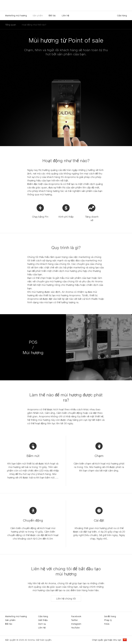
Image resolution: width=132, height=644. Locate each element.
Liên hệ (65, 15)
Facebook (76, 616)
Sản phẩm (38, 15)
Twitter (75, 620)
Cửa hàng (122, 15)
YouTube (75, 628)
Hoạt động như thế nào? (34, 25)
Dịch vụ (42, 624)
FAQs (107, 624)
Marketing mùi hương (16, 15)
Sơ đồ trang (110, 616)
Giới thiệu (43, 620)
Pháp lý (108, 620)
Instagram (76, 624)
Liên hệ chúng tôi (66, 599)
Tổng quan (11, 25)
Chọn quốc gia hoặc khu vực (107, 640)
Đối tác (52, 15)
